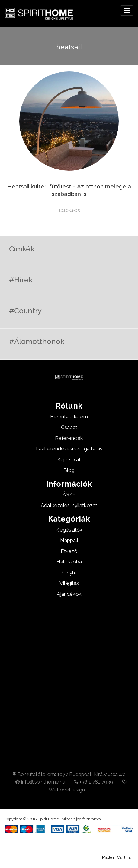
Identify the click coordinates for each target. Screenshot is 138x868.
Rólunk (69, 406)
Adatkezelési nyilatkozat (69, 505)
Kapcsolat (69, 459)
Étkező (69, 551)
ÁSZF (69, 494)
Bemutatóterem (69, 417)
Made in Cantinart (118, 857)
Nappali (69, 540)
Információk (69, 484)
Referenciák (69, 438)
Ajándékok (69, 594)
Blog (69, 470)
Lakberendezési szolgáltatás (69, 449)
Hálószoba (69, 562)
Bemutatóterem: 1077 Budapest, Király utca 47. (69, 774)
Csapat (69, 427)
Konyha (69, 573)
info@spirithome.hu (40, 782)
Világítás (69, 583)
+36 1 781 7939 (94, 782)
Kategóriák (69, 519)
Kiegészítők (69, 530)
